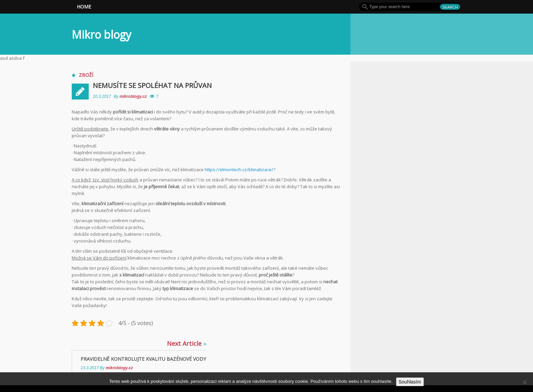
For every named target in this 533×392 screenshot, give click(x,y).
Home (84, 7)
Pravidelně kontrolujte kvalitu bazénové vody (143, 359)
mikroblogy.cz (134, 96)
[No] (525, 382)
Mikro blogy (101, 34)
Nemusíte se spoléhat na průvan (152, 85)
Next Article (187, 343)
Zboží (86, 75)
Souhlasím (410, 382)
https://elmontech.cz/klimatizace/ (239, 170)
